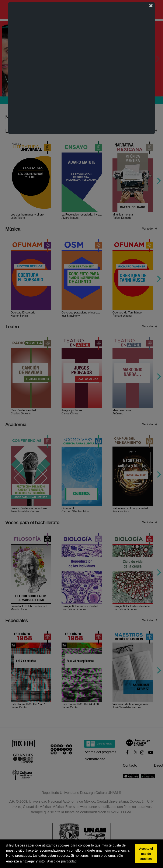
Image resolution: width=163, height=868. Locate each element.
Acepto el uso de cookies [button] (146, 854)
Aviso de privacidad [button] (62, 861)
